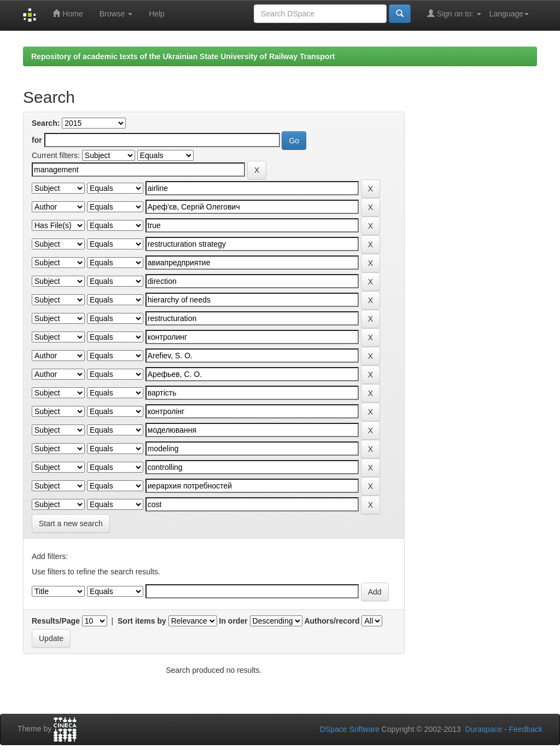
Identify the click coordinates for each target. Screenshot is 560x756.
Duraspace (483, 729)
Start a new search (71, 524)
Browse (116, 14)
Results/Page (56, 621)
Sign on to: (454, 13)
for (37, 140)
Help (157, 14)
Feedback (526, 729)
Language (509, 14)
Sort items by (142, 621)
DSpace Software (350, 729)
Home (68, 13)
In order (234, 621)
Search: (46, 123)
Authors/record (332, 621)
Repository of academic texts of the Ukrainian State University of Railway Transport (183, 56)
